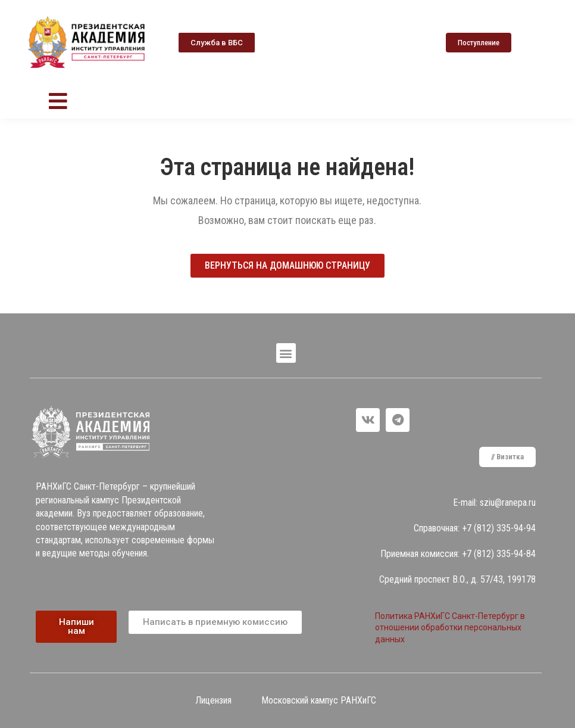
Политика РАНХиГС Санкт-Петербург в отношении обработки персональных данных (450, 628)
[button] (217, 43)
